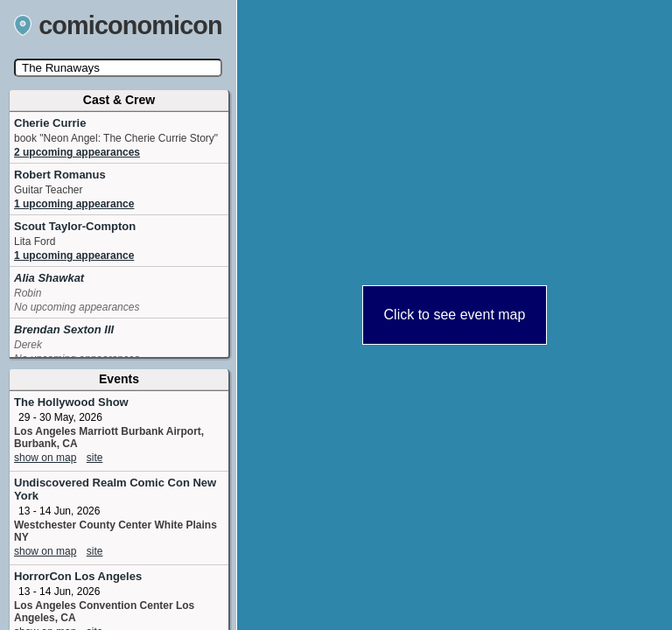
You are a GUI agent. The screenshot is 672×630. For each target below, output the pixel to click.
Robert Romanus (60, 175)
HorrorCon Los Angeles (78, 576)
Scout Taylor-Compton (75, 226)
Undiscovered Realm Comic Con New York (115, 489)
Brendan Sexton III (64, 329)
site (95, 458)
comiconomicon (118, 25)
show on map (45, 458)
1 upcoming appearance (74, 204)
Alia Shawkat (49, 278)
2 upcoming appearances (77, 152)
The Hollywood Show (71, 402)
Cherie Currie (50, 123)
